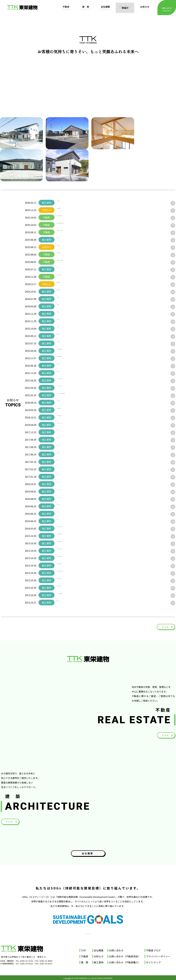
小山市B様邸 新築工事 (69, 403)
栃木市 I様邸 (64, 521)
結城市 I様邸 (64, 447)
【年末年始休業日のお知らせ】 (73, 210)
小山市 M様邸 (65, 269)
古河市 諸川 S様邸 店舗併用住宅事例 (78, 595)
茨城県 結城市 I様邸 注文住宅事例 (77, 551)
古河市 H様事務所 (67, 454)
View (165, 627)
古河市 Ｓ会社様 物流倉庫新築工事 (75, 417)
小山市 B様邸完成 (67, 306)
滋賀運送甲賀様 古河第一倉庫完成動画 (77, 358)
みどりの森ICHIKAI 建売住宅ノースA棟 (78, 380)
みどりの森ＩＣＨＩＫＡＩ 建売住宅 (76, 425)
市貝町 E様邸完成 (67, 314)
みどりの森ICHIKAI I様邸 (70, 499)
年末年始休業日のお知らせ (71, 284)
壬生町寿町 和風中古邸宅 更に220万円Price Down (84, 217)
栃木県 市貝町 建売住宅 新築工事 (76, 565)
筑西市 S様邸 (64, 462)
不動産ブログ (125, 8)
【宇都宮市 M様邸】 (68, 240)
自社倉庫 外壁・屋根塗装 (71, 291)
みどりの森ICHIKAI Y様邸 (71, 506)
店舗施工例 (63, 602)
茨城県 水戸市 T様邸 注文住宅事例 (77, 543)
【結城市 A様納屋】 (68, 203)
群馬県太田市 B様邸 (68, 373)
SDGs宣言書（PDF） (88, 927)
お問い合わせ (167, 10)
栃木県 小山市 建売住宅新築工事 (75, 528)
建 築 (86, 8)
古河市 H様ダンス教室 (69, 432)
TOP (83, 949)
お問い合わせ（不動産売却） (125, 955)
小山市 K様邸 (64, 477)
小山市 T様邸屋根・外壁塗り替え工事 (77, 351)
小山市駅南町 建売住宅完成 (72, 410)
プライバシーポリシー (158, 955)
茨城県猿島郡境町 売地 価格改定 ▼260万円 (81, 232)
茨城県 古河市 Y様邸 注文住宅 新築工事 (80, 573)
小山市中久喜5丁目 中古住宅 (72, 254)
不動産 (66, 8)
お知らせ (145, 8)
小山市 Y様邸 (64, 469)
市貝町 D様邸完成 (67, 343)
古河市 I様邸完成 (66, 329)
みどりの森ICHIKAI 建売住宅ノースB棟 (78, 388)
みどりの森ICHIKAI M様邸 (71, 491)
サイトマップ (153, 961)
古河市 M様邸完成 (67, 321)
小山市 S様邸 (64, 514)
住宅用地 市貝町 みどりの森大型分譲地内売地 (82, 262)
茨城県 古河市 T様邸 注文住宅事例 (77, 536)
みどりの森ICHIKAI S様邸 (71, 484)
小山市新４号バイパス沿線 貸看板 (75, 277)
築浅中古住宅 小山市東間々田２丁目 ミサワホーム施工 (87, 225)
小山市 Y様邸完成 (67, 336)
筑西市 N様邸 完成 (68, 366)
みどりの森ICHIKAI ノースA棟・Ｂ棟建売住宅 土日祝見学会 (88, 395)
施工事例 (99, 961)
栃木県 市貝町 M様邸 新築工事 (75, 580)
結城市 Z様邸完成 (67, 299)
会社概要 (105, 8)
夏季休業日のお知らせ (68, 247)
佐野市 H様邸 (65, 440)
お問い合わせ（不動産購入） (125, 961)
